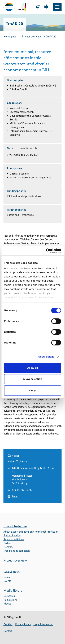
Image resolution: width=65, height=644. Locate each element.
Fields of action (12, 535)
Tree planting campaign (17, 551)
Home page (10, 36)
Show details (46, 357)
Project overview (31, 36)
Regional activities (14, 539)
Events (7, 581)
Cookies (8, 624)
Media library (13, 590)
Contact (8, 631)
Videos (7, 604)
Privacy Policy (23, 624)
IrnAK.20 (51, 36)
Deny (32, 390)
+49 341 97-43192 (22, 490)
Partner (8, 543)
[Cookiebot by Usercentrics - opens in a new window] (46, 251)
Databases (9, 596)
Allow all (33, 368)
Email (15, 496)
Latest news (12, 572)
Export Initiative (15, 526)
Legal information (43, 624)
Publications (10, 600)
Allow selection (32, 379)
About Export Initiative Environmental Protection (31, 532)
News (7, 577)
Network (8, 547)
